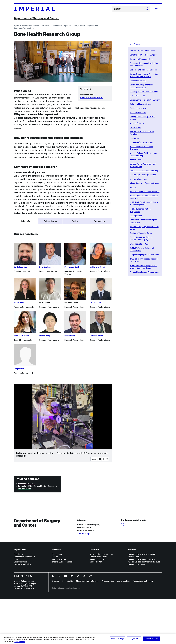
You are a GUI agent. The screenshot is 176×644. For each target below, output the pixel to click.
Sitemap (55, 626)
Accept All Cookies (151, 639)
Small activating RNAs (139, 244)
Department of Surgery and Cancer (36, 18)
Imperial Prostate (137, 123)
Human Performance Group (141, 142)
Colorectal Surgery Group (141, 104)
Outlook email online (23, 609)
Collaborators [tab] (26, 221)
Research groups (97, 604)
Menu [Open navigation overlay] (158, 9)
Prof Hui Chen (22, 256)
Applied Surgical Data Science (142, 51)
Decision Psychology (139, 108)
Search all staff (96, 607)
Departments (46, 26)
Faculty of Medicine (32, 26)
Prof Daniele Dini (24, 234)
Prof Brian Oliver (24, 261)
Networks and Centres (99, 602)
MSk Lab (133, 187)
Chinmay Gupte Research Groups (144, 92)
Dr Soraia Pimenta (25, 248)
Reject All (134, 639)
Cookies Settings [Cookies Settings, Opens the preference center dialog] (118, 639)
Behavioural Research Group (142, 59)
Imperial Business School (62, 607)
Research (82, 26)
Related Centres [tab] (51, 221)
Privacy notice (108, 626)
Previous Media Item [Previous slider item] (99, 504)
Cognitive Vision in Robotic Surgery (145, 100)
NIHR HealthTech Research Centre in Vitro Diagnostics (144, 204)
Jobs (16, 604)
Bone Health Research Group (24, 28)
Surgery (90, 26)
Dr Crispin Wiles (24, 265)
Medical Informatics (138, 179)
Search (112, 9)
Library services (20, 607)
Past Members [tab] (99, 221)
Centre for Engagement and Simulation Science (142, 86)
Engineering (57, 599)
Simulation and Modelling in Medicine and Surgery (141, 239)
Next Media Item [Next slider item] (107, 504)
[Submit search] (147, 9)
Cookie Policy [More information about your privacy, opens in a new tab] (20, 642)
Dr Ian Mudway (23, 243)
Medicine (56, 602)
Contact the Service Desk (25, 602)
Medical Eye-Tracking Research (143, 175)
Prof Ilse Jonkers (24, 270)
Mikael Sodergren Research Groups (145, 183)
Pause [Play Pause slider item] (103, 504)
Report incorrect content (144, 626)
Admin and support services (101, 599)
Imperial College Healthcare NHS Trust (144, 607)
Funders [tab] (75, 221)
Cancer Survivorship (138, 81)
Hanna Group (135, 127)
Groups (97, 26)
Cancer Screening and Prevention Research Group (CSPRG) (144, 75)
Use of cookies (123, 626)
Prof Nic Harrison (24, 239)
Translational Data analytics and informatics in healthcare (143, 267)
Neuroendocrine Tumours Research (145, 191)
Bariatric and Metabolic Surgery (143, 55)
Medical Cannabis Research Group (144, 171)
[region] (88, 639)
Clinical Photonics (137, 96)
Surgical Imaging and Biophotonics (144, 255)
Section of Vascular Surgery (142, 233)
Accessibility (68, 626)
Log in (54, 629)
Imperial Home (19, 26)
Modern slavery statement (87, 626)
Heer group (135, 138)
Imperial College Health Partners (141, 604)
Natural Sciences (59, 604)
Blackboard (19, 599)
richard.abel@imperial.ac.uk (91, 97)
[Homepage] (62, 9)
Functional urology (138, 112)
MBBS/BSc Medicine (27, 529)
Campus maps (84, 578)
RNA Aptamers (136, 216)
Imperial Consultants (136, 609)
